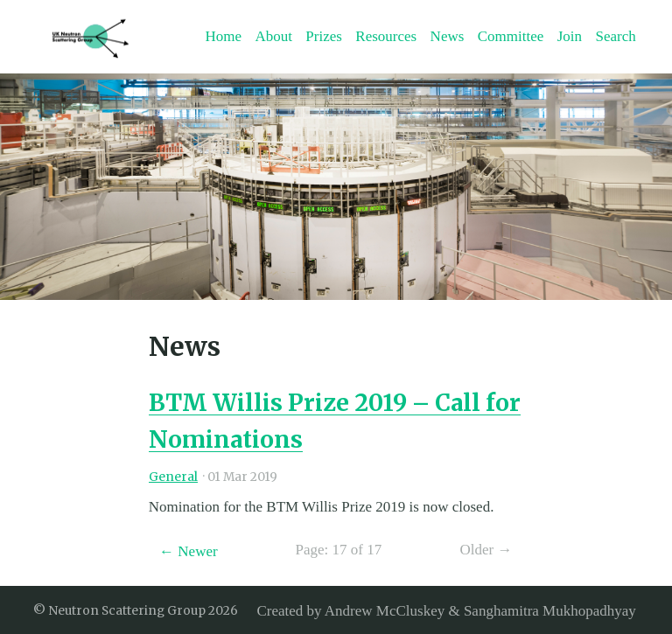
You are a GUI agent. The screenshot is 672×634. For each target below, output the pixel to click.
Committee (511, 36)
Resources (386, 36)
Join (570, 36)
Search (616, 36)
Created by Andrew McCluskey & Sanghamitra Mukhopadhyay (446, 610)
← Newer (189, 551)
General (173, 477)
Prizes (324, 36)
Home (223, 36)
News (448, 36)
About (273, 36)
